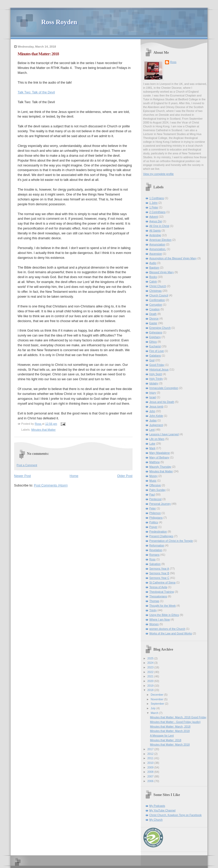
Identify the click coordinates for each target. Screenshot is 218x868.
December (157, 695)
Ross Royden (59, 22)
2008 (151, 772)
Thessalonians (158, 596)
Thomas (154, 601)
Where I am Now (160, 619)
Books (153, 277)
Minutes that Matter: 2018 (166, 740)
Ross (173, 62)
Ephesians (156, 332)
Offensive (155, 485)
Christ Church (158, 286)
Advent (154, 217)
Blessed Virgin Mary (162, 272)
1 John (153, 203)
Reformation (157, 545)
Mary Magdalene (160, 453)
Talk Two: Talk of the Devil (36, 92)
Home (74, 476)
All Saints (155, 231)
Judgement (156, 425)
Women (154, 624)
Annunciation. (158, 249)
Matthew (154, 462)
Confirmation (157, 300)
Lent (152, 430)
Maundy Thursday (160, 467)
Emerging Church (160, 328)
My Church (156, 820)
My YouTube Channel (162, 810)
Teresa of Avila (158, 587)
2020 (151, 681)
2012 (151, 754)
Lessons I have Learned (164, 434)
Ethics (153, 342)
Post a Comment (27, 465)
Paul (152, 494)
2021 (151, 676)
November (157, 699)
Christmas (155, 291)
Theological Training (162, 592)
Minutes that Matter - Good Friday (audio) (175, 722)
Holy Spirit (156, 374)
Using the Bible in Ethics (164, 615)
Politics (154, 522)
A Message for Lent (162, 736)
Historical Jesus (159, 369)
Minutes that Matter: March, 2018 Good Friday (178, 717)
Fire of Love (157, 351)
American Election (160, 240)
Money (153, 476)
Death (153, 314)
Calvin (153, 281)
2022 (151, 672)
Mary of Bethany (159, 457)
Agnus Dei (156, 221)
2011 (151, 758)
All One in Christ (159, 226)
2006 (151, 781)
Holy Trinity (156, 379)
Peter (153, 508)
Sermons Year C (159, 578)
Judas (153, 420)
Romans (154, 555)
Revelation (156, 550)
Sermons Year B (159, 573)
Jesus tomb (156, 406)
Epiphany (155, 337)
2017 (151, 749)
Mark (152, 448)
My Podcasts (157, 806)
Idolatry (154, 383)
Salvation (155, 564)
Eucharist (155, 346)
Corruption (156, 305)
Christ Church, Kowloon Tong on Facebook (175, 815)
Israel (153, 397)
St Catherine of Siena (162, 582)
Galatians (155, 356)
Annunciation (157, 244)
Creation (154, 309)
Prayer (153, 527)
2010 (151, 763)
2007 (151, 776)
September (158, 704)
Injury (153, 393)
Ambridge (155, 235)
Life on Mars (157, 439)
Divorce (154, 318)
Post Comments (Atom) (51, 485)
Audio (153, 263)
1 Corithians (157, 198)
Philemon (155, 513)
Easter (153, 323)
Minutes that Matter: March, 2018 (170, 727)
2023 (151, 667)
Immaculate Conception (164, 388)
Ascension (156, 254)
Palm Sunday (158, 490)
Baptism (154, 268)
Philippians (156, 518)
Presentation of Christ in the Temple (171, 541)
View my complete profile (158, 174)
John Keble (156, 416)
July (153, 708)
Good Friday (157, 365)
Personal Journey (160, 504)
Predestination (158, 532)
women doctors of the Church (167, 629)
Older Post (125, 476)
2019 (151, 686)
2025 (151, 658)
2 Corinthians (157, 212)
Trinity (153, 610)
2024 (151, 663)
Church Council (159, 295)
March (155, 713)
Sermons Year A (159, 569)
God (152, 360)
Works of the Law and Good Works (171, 633)
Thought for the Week (163, 606)
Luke (152, 444)
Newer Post (23, 476)
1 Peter (154, 207)
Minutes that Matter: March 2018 (170, 731)
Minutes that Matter (43, 430)
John (152, 411)
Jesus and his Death (162, 402)
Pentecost (155, 499)
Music (153, 481)
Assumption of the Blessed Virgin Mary (173, 258)
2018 (151, 690)
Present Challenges (161, 536)
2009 (151, 767)
